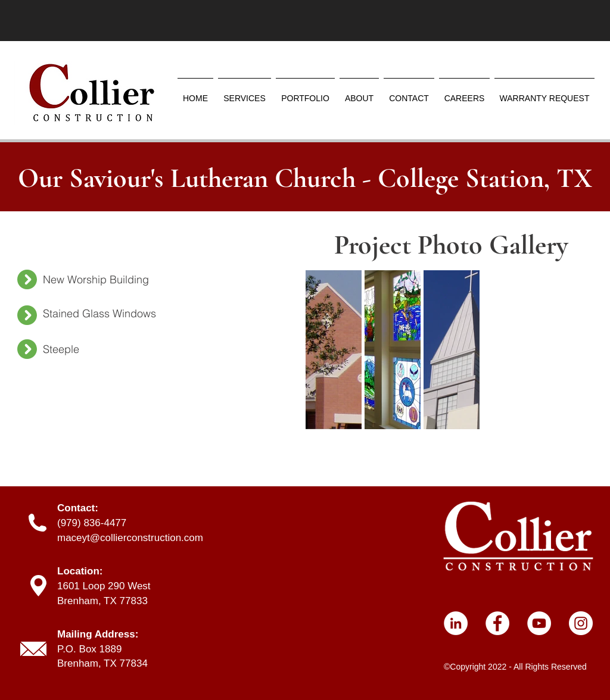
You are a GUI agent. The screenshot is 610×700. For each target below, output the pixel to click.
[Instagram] (581, 623)
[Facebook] (497, 623)
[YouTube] (539, 623)
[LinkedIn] (456, 623)
